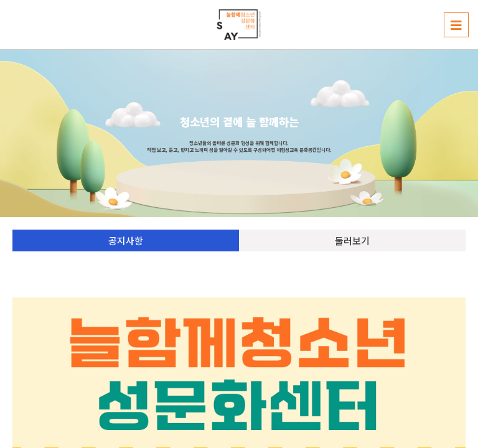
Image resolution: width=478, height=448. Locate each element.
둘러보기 (352, 240)
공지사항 (126, 240)
